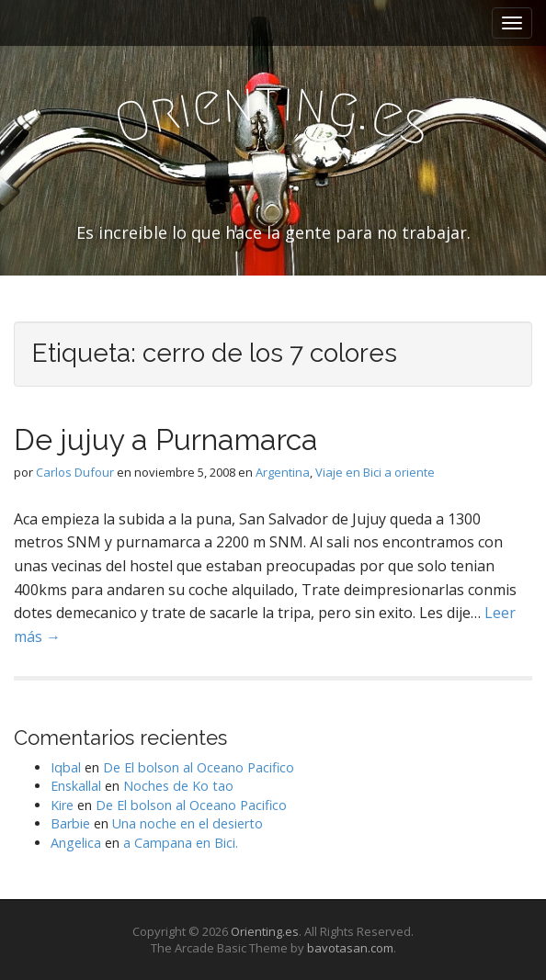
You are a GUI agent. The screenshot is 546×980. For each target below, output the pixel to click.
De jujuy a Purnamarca (166, 439)
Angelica (76, 843)
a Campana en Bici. (181, 843)
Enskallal (76, 786)
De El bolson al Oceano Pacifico (199, 767)
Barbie (70, 823)
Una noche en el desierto (188, 823)
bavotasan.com (350, 948)
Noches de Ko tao (178, 786)
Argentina (283, 472)
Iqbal (66, 767)
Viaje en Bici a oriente (375, 472)
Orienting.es (265, 931)
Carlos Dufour (75, 472)
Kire (62, 805)
